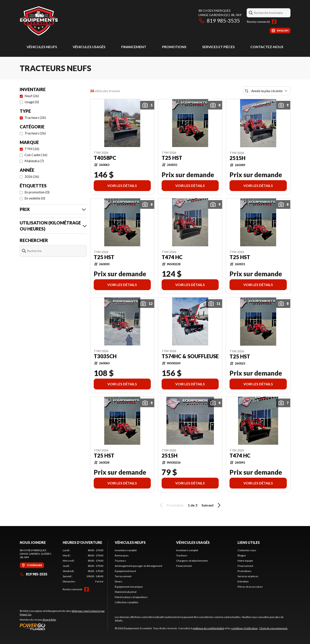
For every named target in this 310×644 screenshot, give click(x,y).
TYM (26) (32, 149)
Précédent (171, 505)
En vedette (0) (35, 198)
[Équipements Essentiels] (39, 21)
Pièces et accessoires (250, 587)
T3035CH (105, 356)
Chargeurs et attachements (192, 561)
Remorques (122, 555)
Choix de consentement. (274, 628)
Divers (119, 581)
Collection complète (126, 602)
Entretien (243, 581)
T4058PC (105, 158)
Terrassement (123, 576)
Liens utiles (249, 542)
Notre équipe (245, 561)
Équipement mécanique (129, 587)
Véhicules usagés (89, 47)
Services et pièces (218, 47)
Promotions (174, 47)
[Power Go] (64, 627)
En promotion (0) (37, 192)
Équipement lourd (125, 571)
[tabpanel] (83, 566)
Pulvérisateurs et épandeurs (131, 597)
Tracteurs (120, 561)
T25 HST (172, 158)
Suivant (212, 505)
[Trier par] (267, 91)
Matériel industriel (126, 592)
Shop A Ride (49, 620)
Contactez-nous (267, 47)
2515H (237, 158)
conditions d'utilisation (244, 628)
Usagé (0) (32, 102)
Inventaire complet (126, 550)
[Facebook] (274, 22)
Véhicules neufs (42, 47)
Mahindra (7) (34, 161)
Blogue (242, 555)
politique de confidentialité (209, 628)
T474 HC (172, 257)
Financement (134, 47)
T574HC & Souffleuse (190, 356)
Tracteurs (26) (35, 117)
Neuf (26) (32, 96)
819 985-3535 (219, 20)
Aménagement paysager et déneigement (139, 566)
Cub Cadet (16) (36, 155)
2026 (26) (32, 176)
